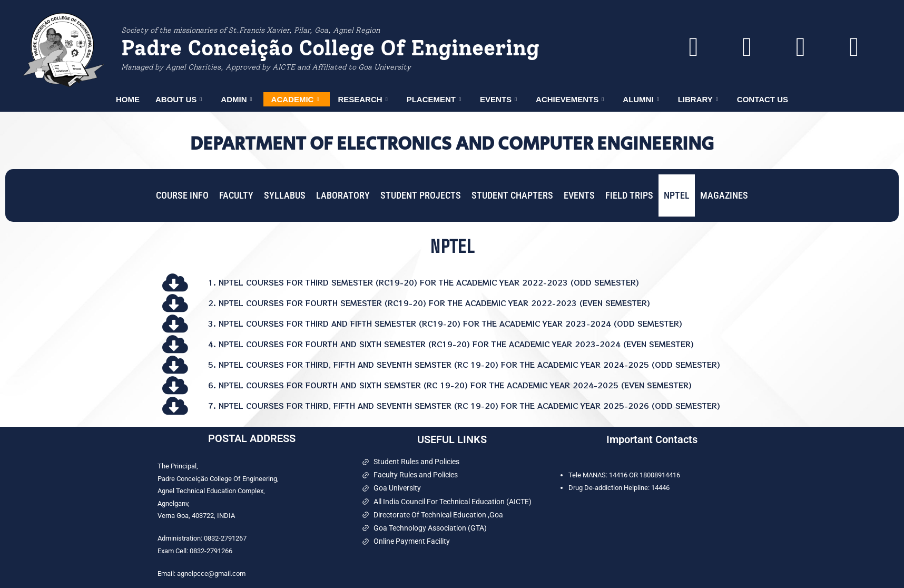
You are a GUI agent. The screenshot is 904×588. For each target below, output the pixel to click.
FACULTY (236, 195)
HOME (128, 99)
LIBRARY (698, 100)
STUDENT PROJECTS (421, 195)
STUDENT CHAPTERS (512, 195)
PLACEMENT (434, 100)
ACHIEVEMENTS (570, 100)
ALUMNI (641, 100)
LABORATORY (343, 195)
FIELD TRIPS (629, 195)
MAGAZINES (724, 195)
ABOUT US (179, 100)
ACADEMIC (295, 100)
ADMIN (236, 100)
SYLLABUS (285, 195)
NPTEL (677, 195)
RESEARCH (362, 100)
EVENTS (498, 100)
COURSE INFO (182, 195)
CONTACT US (763, 99)
